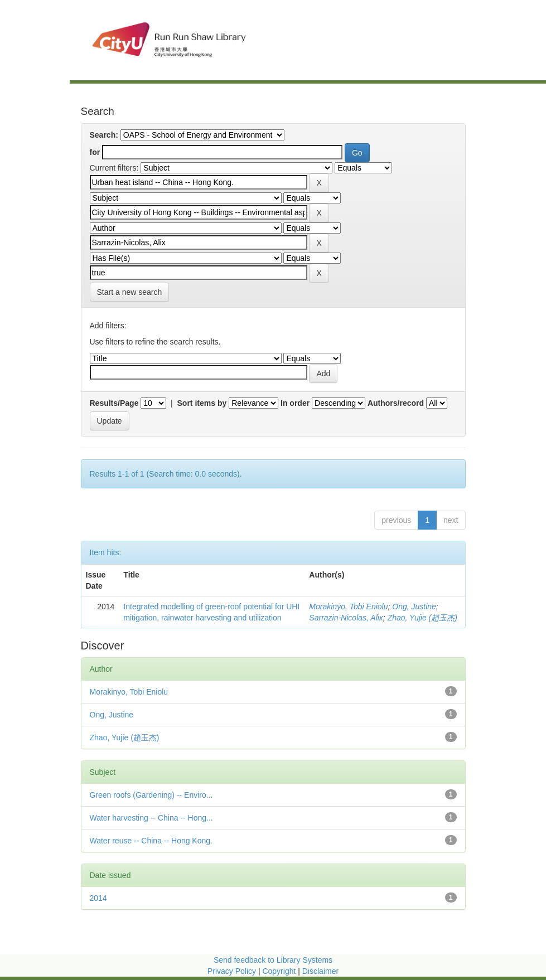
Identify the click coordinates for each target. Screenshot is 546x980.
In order (295, 403)
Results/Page (114, 403)
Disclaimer (320, 971)
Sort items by (202, 403)
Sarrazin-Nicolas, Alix (346, 618)
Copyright (280, 971)
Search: (104, 135)
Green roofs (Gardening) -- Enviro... (151, 795)
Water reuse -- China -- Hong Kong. (151, 841)
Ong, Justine (414, 607)
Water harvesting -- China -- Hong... (151, 818)
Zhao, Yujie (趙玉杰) (422, 618)
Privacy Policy (232, 971)
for (95, 152)
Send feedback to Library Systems (273, 960)
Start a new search (130, 292)
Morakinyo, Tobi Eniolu (348, 607)
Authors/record (396, 403)
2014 (98, 898)
